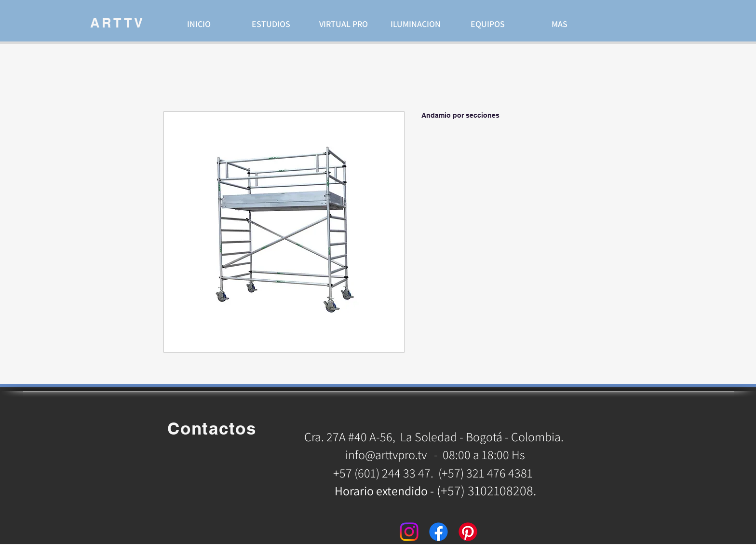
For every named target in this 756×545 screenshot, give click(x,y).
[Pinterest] (468, 532)
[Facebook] (439, 532)
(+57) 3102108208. (486, 490)
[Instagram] (409, 532)
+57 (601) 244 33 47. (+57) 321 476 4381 (434, 473)
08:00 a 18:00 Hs (484, 454)
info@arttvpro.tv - (391, 454)
